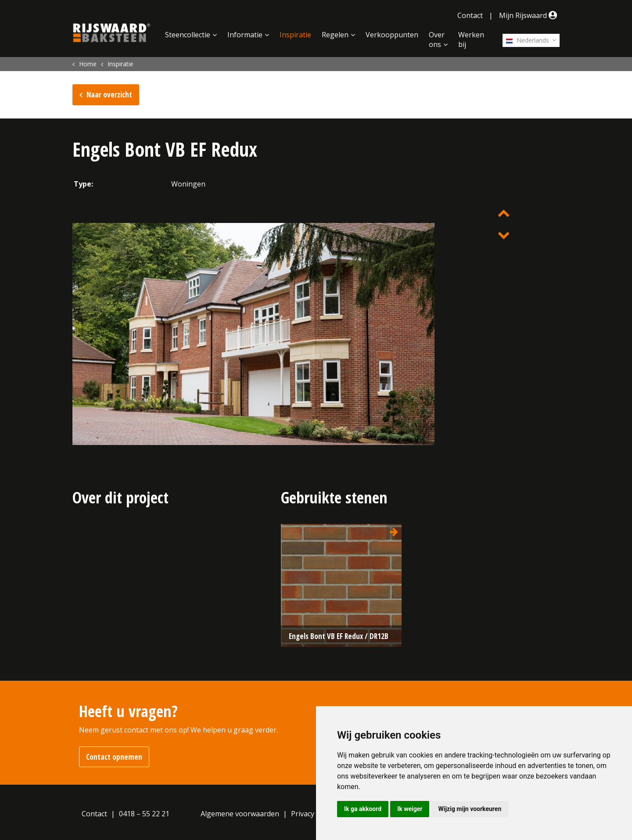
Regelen (335, 35)
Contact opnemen (114, 757)
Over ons (437, 39)
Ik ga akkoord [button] (363, 809)
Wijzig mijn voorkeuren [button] (470, 809)
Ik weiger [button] (410, 809)
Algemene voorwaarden (240, 814)
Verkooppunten (392, 35)
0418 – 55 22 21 (144, 814)
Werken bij (471, 39)
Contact (470, 15)
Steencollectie (188, 35)
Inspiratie (295, 35)
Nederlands (528, 40)
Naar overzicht (109, 95)
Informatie (245, 35)
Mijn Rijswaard (529, 15)
